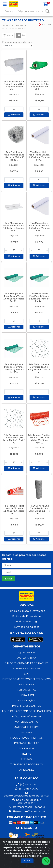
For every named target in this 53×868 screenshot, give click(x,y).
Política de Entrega (26, 621)
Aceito (27, 861)
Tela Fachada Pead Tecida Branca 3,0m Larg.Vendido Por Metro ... (14, 85)
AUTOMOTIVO (27, 658)
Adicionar (14, 115)
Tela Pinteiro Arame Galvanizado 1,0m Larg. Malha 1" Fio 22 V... (39, 368)
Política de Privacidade (27, 616)
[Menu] (5, 4)
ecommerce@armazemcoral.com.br (27, 794)
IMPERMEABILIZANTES (27, 706)
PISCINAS (26, 732)
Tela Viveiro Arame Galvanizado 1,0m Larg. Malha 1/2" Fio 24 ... (39, 510)
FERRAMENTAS (27, 690)
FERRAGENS (26, 684)
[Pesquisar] (48, 11)
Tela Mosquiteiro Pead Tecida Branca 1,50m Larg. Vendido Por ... (39, 227)
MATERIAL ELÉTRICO (27, 727)
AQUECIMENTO (26, 652)
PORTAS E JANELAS (27, 743)
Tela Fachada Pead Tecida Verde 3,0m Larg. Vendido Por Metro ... (39, 85)
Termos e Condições (26, 627)
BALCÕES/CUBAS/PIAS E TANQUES (27, 663)
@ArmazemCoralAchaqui (27, 811)
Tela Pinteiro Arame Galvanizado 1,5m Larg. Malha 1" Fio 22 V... (14, 439)
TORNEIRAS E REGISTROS (26, 764)
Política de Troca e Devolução (26, 611)
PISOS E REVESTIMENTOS (26, 738)
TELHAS (26, 754)
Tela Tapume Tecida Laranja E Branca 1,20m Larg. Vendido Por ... (14, 510)
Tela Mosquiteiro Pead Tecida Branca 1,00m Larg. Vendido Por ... (39, 156)
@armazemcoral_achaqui (26, 807)
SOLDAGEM (26, 748)
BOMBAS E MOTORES (27, 668)
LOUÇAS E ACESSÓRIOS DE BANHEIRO (26, 711)
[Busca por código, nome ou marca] (24, 11)
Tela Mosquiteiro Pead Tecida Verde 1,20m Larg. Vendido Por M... (39, 298)
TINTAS (26, 759)
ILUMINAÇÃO (27, 700)
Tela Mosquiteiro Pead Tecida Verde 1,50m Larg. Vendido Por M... (14, 368)
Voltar (45, 25)
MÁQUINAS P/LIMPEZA (27, 716)
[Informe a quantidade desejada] (14, 109)
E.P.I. (27, 674)
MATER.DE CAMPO (27, 722)
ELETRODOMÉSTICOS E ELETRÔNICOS (26, 679)
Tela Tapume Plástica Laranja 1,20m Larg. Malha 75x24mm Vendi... (39, 439)
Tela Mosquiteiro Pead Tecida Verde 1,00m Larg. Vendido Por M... (14, 298)
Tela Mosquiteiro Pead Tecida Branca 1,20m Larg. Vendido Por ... (14, 227)
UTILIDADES (26, 770)
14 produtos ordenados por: (17, 42)
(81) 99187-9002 (27, 789)
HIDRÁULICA (27, 695)
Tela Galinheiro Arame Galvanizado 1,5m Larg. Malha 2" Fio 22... (14, 156)
